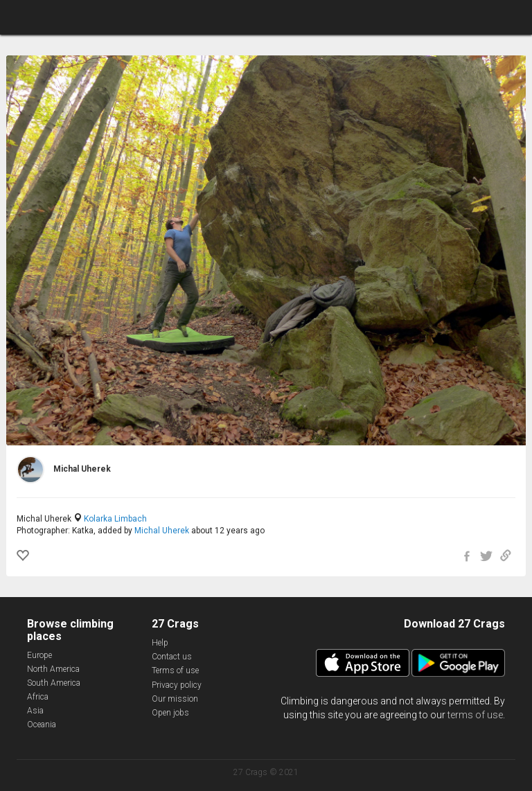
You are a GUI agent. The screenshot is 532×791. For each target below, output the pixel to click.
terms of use (475, 715)
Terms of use (175, 670)
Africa (38, 697)
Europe (39, 655)
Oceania (42, 725)
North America (53, 669)
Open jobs (170, 713)
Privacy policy (177, 685)
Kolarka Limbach (115, 519)
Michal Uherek (162, 531)
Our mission (175, 699)
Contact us (172, 657)
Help (160, 643)
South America (54, 683)
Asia (35, 711)
